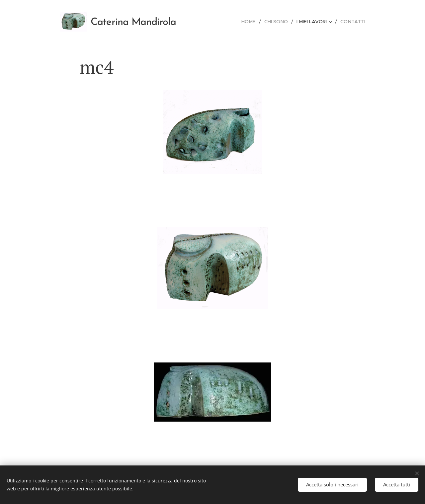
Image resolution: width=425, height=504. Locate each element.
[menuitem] (252, 22)
